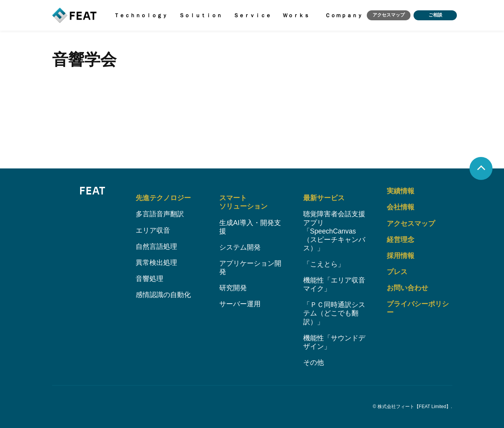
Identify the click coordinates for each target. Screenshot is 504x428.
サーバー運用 (240, 303)
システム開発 (240, 246)
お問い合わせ (407, 287)
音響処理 (149, 277)
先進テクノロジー (163, 196)
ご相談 (435, 16)
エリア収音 (153, 229)
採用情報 (401, 254)
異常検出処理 (156, 261)
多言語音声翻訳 (160, 212)
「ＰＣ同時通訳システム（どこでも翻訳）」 (334, 313)
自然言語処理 (156, 245)
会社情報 (401, 205)
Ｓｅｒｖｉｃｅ (251, 16)
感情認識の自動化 (163, 294)
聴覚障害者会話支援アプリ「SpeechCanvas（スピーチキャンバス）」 (334, 229)
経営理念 (401, 238)
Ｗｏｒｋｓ (295, 16)
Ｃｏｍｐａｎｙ (342, 16)
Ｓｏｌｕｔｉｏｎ (200, 16)
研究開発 (233, 287)
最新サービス (324, 196)
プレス (397, 270)
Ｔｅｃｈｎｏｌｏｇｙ (140, 16)
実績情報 (401, 189)
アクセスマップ (387, 16)
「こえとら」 (324, 263)
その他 (314, 363)
